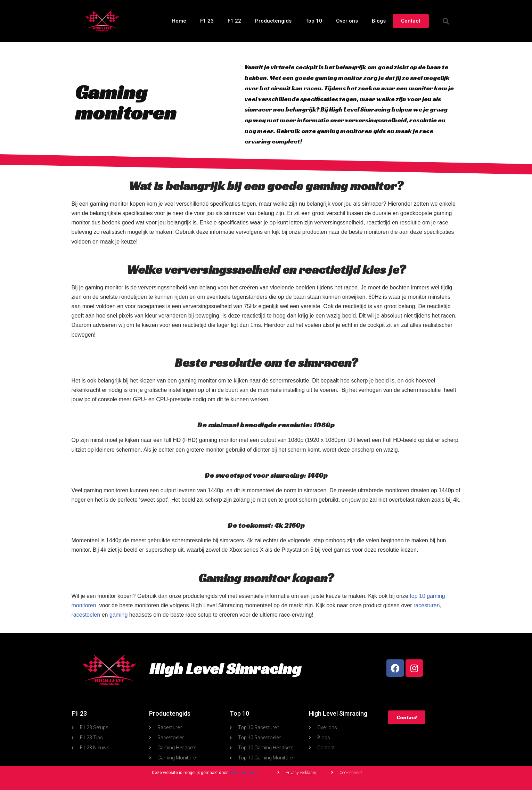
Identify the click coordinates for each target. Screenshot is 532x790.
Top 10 (314, 21)
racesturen (427, 605)
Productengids (273, 21)
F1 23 (207, 21)
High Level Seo (243, 773)
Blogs (379, 21)
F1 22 (234, 21)
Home (179, 21)
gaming (118, 615)
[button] (446, 21)
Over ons (347, 21)
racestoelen (86, 615)
